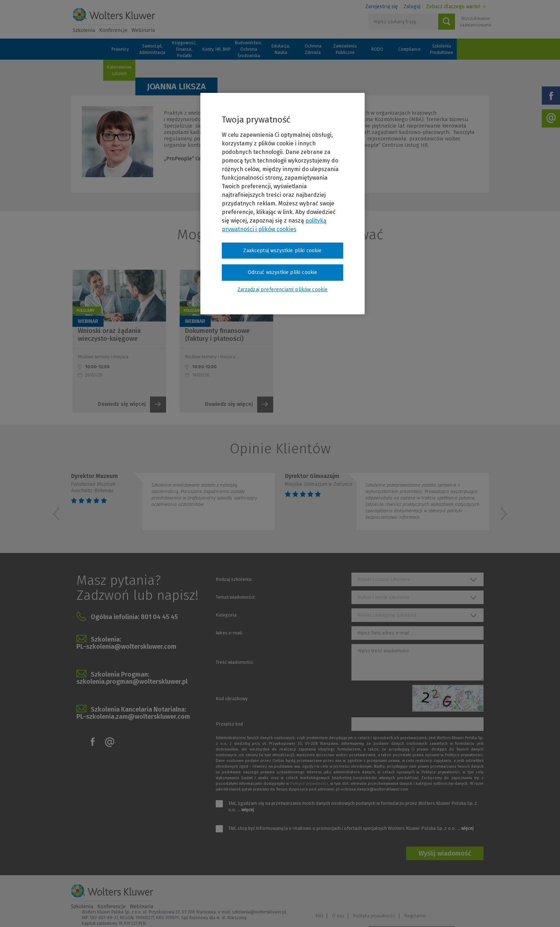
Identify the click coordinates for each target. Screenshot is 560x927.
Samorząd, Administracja (152, 49)
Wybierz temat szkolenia (383, 597)
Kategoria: (227, 615)
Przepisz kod (229, 724)
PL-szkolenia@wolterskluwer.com (126, 647)
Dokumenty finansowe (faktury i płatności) (217, 335)
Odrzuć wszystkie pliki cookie (283, 272)
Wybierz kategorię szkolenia (387, 615)
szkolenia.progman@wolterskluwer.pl (132, 682)
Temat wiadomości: (236, 597)
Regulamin (474, 894)
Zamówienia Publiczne (345, 49)
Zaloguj (412, 7)
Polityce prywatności (309, 784)
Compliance (409, 49)
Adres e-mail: (229, 633)
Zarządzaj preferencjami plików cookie (411, 912)
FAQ (379, 894)
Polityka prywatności (434, 894)
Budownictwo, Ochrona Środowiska (249, 49)
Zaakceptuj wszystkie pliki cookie (282, 251)
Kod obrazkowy (232, 699)
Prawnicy (120, 49)
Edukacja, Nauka (281, 49)
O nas (397, 894)
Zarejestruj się (382, 7)
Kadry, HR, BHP (217, 49)
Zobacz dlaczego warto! (453, 7)
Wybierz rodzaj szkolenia (384, 579)
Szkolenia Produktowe (442, 49)
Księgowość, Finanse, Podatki (184, 49)
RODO (377, 49)
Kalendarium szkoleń (119, 70)
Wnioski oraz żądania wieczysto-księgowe (109, 335)
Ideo (484, 912)
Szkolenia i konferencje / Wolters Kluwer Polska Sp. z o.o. (114, 20)
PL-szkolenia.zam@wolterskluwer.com (133, 717)
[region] (282, 204)
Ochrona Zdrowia (313, 49)
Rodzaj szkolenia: (234, 579)
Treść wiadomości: (235, 662)
